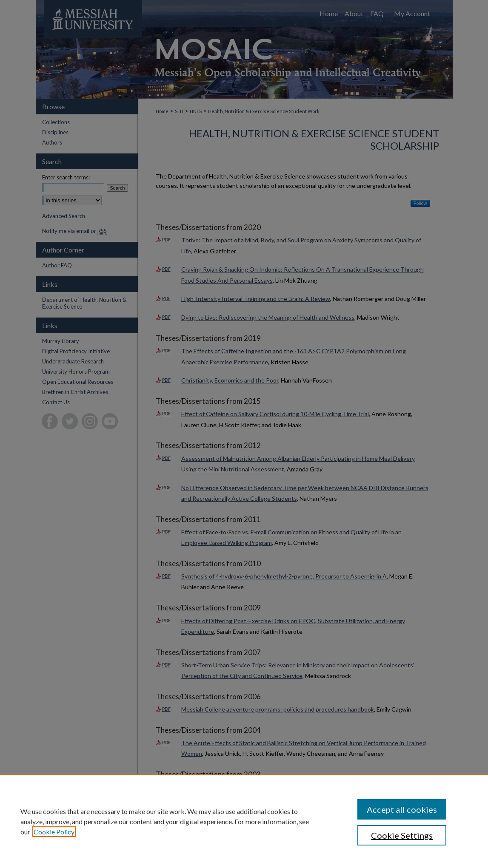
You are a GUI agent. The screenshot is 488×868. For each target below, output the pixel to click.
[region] (244, 821)
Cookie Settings (402, 835)
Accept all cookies (402, 809)
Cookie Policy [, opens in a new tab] (54, 832)
